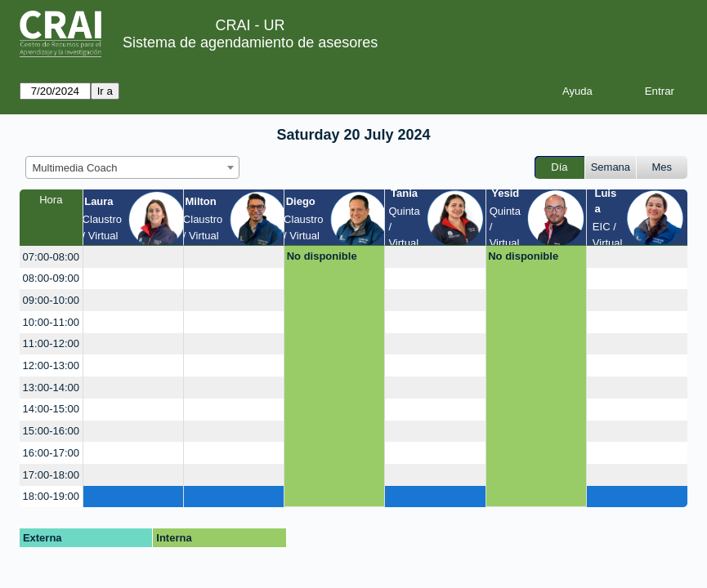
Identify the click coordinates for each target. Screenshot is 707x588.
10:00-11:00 (51, 322)
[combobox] (132, 167)
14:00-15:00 (51, 409)
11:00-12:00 (51, 343)
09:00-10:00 (51, 300)
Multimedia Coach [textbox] (75, 168)
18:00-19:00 (51, 496)
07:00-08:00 (51, 257)
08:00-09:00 (51, 278)
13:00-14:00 (51, 388)
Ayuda (577, 91)
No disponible (322, 256)
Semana (611, 167)
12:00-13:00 (51, 365)
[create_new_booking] (133, 257)
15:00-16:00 (51, 431)
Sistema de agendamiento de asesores (250, 42)
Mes (662, 167)
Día (559, 167)
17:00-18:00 (51, 475)
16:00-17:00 (51, 453)
